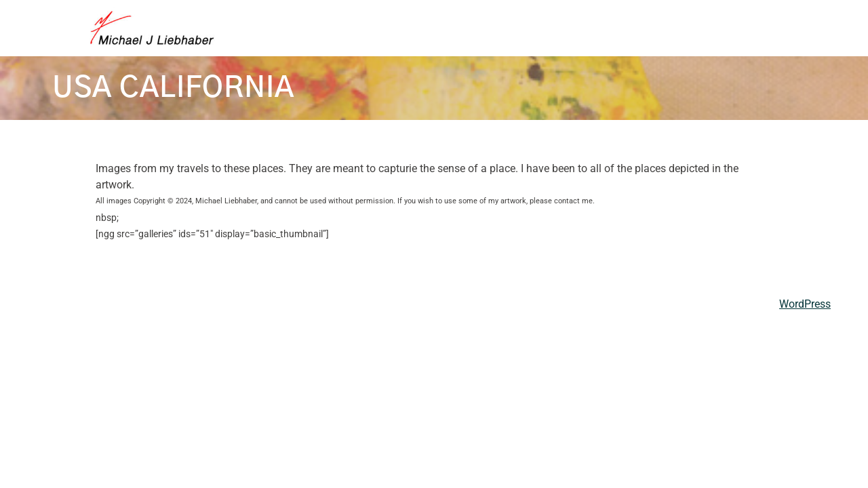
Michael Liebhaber (85, 304)
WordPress (805, 304)
